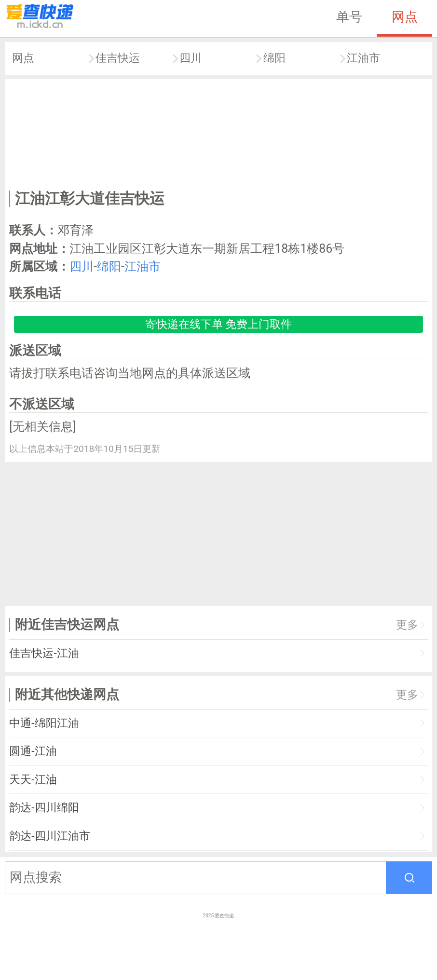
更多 (407, 625)
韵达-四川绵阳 (44, 808)
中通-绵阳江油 (44, 723)
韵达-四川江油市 (49, 836)
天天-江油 (33, 780)
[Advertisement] (219, 132)
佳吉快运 (118, 58)
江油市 (363, 58)
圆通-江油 (33, 751)
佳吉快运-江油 (44, 653)
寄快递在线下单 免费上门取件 (219, 324)
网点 (405, 17)
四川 (191, 58)
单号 (349, 17)
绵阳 (274, 58)
